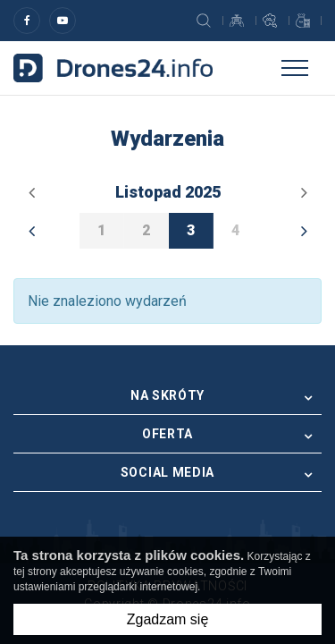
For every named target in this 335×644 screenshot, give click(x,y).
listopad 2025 (168, 192)
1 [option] (101, 230)
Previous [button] (31, 231)
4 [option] (235, 230)
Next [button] (304, 231)
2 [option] (146, 230)
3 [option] (191, 230)
